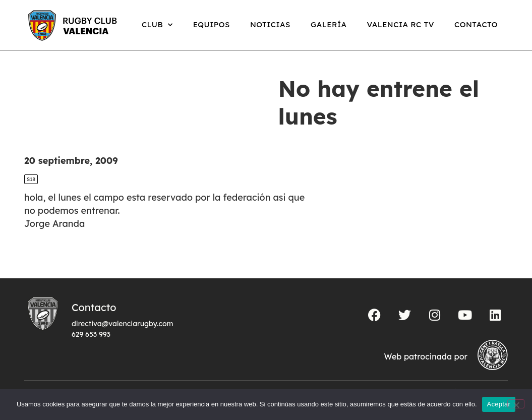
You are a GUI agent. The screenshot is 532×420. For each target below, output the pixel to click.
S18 (31, 179)
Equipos (212, 24)
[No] (516, 404)
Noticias (270, 24)
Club (157, 25)
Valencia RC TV (401, 24)
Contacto (476, 24)
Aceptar (499, 404)
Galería (329, 24)
